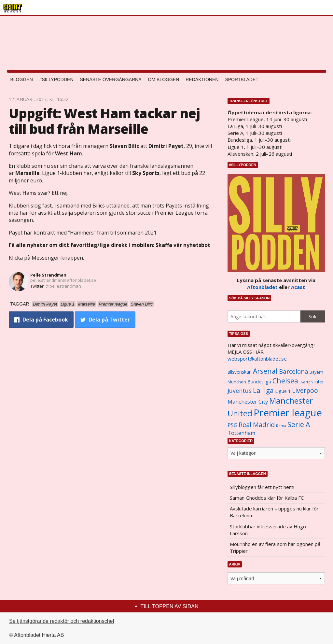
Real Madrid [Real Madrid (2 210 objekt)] (257, 425)
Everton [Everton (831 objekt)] (306, 382)
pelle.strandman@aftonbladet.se (63, 280)
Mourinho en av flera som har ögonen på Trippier (275, 547)
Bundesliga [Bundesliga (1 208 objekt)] (259, 382)
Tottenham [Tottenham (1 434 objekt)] (241, 433)
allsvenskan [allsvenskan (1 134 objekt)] (240, 372)
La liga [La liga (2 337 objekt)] (263, 390)
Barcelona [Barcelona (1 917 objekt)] (294, 371)
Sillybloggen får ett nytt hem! (262, 487)
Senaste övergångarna (111, 79)
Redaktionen (202, 79)
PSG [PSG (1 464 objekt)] (232, 425)
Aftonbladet (262, 287)
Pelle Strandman (48, 275)
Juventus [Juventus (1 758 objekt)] (240, 391)
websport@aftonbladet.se (257, 359)
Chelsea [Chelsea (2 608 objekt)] (285, 381)
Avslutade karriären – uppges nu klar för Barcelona (274, 512)
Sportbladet (242, 79)
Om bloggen (164, 79)
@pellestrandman (63, 286)
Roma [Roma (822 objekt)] (281, 426)
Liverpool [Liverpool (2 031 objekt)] (306, 390)
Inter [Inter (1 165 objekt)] (319, 382)
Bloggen (22, 79)
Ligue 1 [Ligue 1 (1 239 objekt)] (283, 391)
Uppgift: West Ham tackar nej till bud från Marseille (104, 121)
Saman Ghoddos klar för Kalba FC (267, 498)
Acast (298, 287)
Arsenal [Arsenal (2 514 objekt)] (265, 371)
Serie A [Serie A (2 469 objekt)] (299, 424)
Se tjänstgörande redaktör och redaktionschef (62, 621)
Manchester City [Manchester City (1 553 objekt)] (248, 401)
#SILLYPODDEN (56, 79)
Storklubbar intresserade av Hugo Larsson (268, 530)
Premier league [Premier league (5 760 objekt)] (288, 413)
